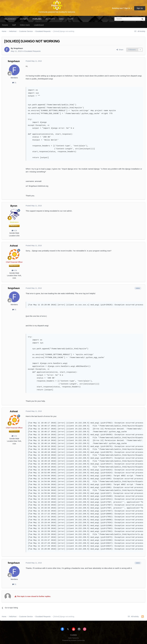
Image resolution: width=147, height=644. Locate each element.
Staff (14, 25)
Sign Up (140, 8)
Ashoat (14, 246)
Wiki (61, 19)
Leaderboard (39, 25)
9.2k (14, 231)
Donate (24, 19)
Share (120, 50)
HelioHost (10, 19)
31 (14, 83)
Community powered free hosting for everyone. (57, 12)
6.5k (14, 270)
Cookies (74, 635)
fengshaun (18, 48)
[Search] (121, 19)
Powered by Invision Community (73, 640)
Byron (14, 206)
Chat (71, 19)
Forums (37, 20)
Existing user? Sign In (122, 8)
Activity (50, 19)
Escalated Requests (33, 51)
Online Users (25, 25)
